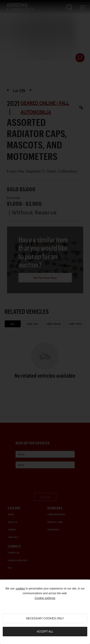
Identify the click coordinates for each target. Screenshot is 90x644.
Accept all (45, 632)
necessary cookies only (45, 618)
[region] (45, 612)
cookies (20, 589)
